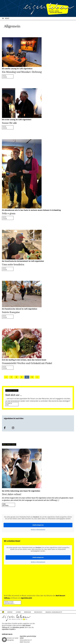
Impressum (28, 612)
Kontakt (10, 612)
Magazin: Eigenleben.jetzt (54, 612)
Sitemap (18, 612)
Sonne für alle (9, 123)
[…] (58, 500)
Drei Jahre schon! (12, 494)
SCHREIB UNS (9, 404)
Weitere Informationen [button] (38, 530)
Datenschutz (38, 612)
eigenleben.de (38, 9)
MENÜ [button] (7, 18)
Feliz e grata (9, 213)
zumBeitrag (6, 505)
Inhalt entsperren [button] (38, 525)
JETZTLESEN (5, 76)
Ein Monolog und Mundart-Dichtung (22, 72)
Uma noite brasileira (13, 264)
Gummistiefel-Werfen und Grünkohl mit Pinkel (27, 363)
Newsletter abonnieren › (10, 603)
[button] (4, 640)
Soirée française (11, 312)
